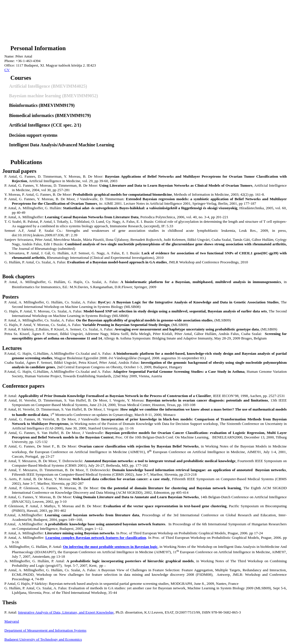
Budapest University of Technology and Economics (43, 639)
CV (7, 70)
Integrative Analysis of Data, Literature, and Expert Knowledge (66, 612)
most (110, 547)
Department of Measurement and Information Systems (46, 630)
